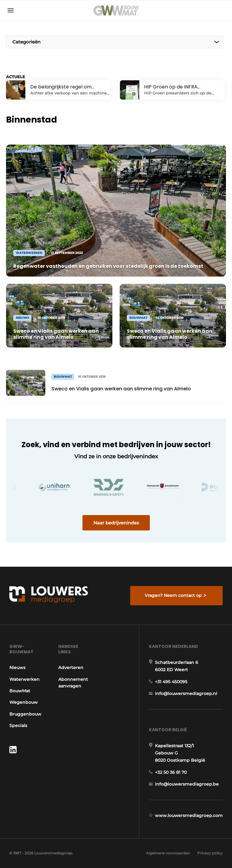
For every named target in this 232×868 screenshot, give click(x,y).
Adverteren (71, 668)
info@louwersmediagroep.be (187, 784)
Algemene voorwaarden (168, 853)
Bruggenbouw (25, 714)
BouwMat (20, 691)
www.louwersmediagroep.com (189, 815)
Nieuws (17, 668)
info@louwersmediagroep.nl (186, 693)
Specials (18, 725)
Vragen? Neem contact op (173, 595)
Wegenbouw (24, 702)
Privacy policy (210, 853)
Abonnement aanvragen (73, 683)
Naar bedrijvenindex (116, 523)
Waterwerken (24, 679)
